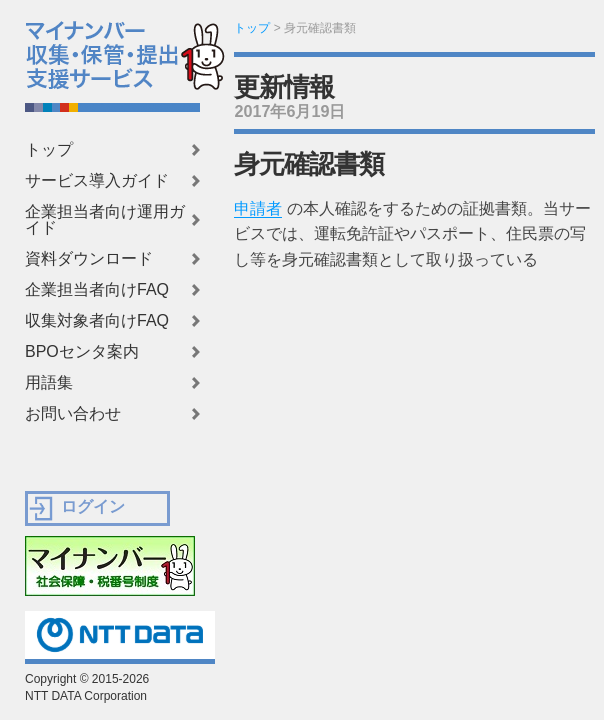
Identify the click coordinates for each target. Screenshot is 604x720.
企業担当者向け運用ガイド (105, 220)
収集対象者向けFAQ (97, 321)
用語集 (49, 383)
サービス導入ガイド (97, 181)
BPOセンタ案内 (82, 352)
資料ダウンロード (89, 259)
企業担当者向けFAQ (97, 290)
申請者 (258, 208)
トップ (49, 150)
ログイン (93, 506)
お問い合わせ (73, 414)
